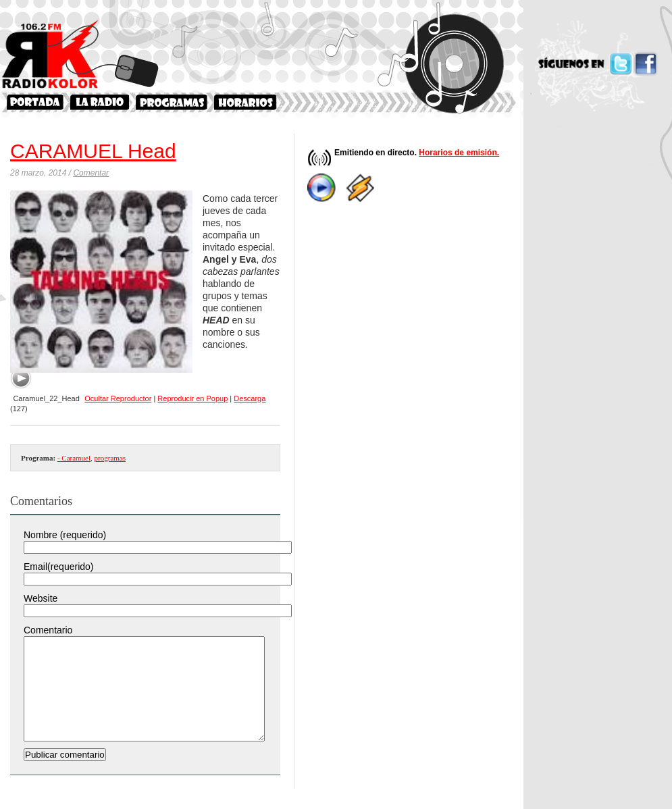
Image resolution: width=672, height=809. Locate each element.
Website (41, 598)
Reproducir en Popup (192, 398)
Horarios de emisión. (459, 153)
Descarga (250, 398)
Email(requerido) (58, 567)
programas (110, 458)
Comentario (48, 630)
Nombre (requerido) (65, 535)
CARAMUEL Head (93, 151)
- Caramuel (74, 458)
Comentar (91, 173)
